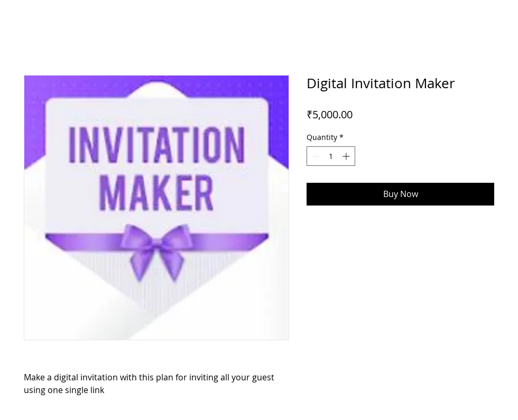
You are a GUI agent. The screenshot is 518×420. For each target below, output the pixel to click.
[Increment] (347, 156)
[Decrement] (315, 156)
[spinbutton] (331, 156)
